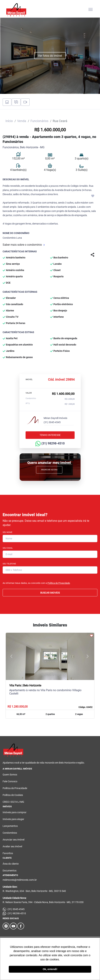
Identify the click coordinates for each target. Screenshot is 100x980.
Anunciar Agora (49, 470)
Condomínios (10, 833)
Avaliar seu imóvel (12, 846)
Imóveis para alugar (13, 819)
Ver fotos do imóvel (50, 56)
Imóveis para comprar (15, 812)
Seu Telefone (9, 564)
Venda (22, 121)
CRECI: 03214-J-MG (13, 802)
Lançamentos (10, 826)
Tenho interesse (50, 435)
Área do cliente (11, 864)
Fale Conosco (10, 781)
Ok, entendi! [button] (50, 969)
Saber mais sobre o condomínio (24, 245)
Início (9, 121)
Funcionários (39, 121)
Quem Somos (10, 775)
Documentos (10, 871)
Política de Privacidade (59, 583)
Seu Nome (7, 532)
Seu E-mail (8, 548)
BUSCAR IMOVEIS (50, 593)
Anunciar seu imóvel (13, 840)
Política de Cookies (13, 795)
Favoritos (8, 853)
